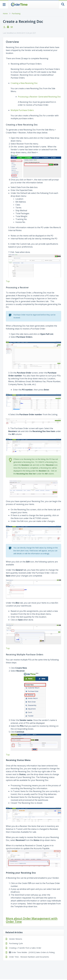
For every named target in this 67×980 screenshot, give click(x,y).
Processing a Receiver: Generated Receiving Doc (39, 97)
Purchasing (16, 13)
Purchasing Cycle (16, 943)
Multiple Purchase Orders (22, 110)
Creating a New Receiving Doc (24, 83)
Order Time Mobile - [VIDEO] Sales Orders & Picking (32, 952)
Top (8, 281)
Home (5, 13)
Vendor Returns (16, 939)
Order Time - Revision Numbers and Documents (29, 957)
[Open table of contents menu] (4, 4)
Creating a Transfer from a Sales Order (25, 948)
